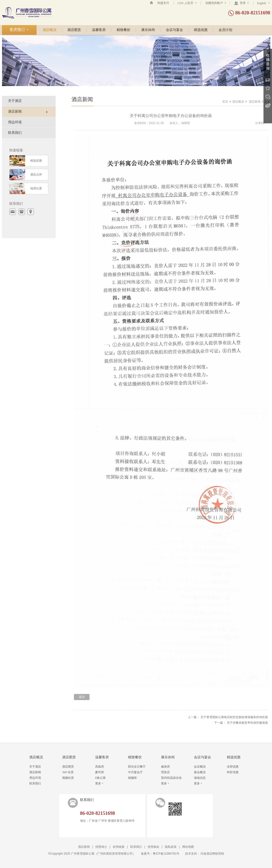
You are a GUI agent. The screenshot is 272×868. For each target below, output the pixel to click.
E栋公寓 (100, 778)
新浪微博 (268, 105)
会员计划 (225, 30)
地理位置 (36, 188)
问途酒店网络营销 (212, 854)
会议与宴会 (174, 30)
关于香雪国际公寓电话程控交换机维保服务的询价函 (234, 717)
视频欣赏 (68, 778)
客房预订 (19, 30)
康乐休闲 (148, 30)
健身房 (165, 767)
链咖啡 (132, 778)
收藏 (268, 88)
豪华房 (100, 772)
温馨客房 (99, 30)
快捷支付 (163, 3)
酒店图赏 (74, 30)
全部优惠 (233, 767)
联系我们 (15, 133)
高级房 (100, 767)
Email (268, 80)
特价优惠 (233, 772)
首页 (225, 102)
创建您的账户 (216, 3)
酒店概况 (50, 30)
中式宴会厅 (135, 772)
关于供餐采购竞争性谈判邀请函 (247, 723)
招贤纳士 (101, 847)
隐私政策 (171, 847)
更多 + (99, 783)
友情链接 (119, 847)
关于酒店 (15, 101)
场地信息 (200, 778)
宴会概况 (200, 772)
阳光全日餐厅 (137, 767)
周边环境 (15, 122)
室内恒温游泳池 (171, 778)
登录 (241, 3)
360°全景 (68, 772)
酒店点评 (36, 175)
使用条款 (153, 847)
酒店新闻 (255, 102)
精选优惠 (201, 30)
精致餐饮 (123, 30)
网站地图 (188, 847)
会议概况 (200, 767)
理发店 (165, 772)
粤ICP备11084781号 (166, 854)
